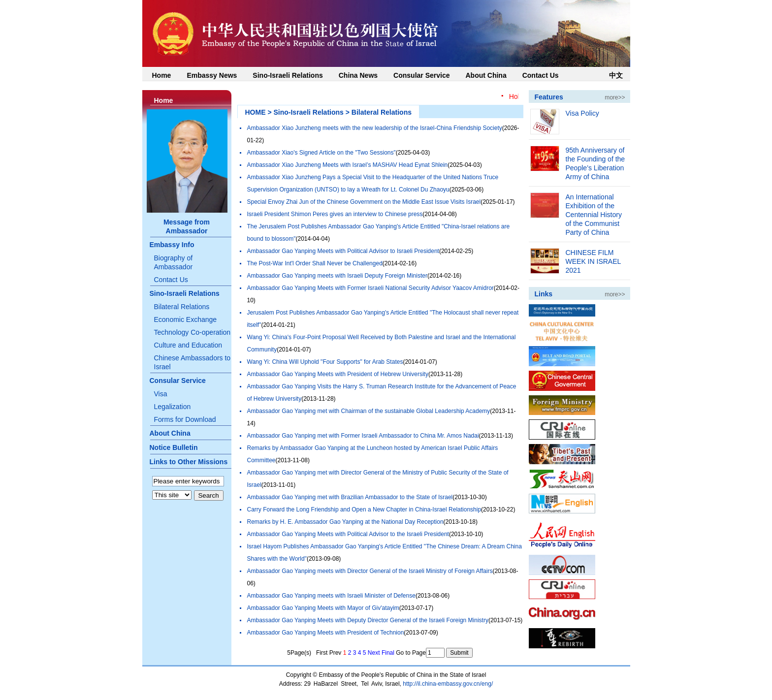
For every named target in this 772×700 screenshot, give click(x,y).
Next (374, 653)
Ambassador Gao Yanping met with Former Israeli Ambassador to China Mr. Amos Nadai (363, 436)
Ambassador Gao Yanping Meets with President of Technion (326, 633)
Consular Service (421, 75)
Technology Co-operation (193, 332)
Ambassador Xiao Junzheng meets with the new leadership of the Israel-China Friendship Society (375, 128)
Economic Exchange (186, 319)
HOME (256, 112)
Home (162, 75)
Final (388, 653)
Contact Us (541, 75)
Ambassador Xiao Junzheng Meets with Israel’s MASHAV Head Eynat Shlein (348, 165)
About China (486, 75)
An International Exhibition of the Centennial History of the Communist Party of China (594, 215)
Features (549, 97)
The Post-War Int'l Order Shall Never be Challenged (315, 263)
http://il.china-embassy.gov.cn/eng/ (448, 684)
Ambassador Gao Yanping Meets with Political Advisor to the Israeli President (348, 534)
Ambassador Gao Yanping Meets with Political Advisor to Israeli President (343, 251)
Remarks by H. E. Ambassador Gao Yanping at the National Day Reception (345, 522)
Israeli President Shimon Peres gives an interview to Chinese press (335, 214)
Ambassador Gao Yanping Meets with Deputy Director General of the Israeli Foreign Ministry (368, 620)
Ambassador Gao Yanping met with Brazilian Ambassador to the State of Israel (350, 497)
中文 (616, 75)
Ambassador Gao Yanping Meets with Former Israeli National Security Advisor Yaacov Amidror (370, 288)
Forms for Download (185, 419)
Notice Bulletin (174, 447)
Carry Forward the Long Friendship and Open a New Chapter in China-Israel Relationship (364, 509)
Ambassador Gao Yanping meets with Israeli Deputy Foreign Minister (337, 276)
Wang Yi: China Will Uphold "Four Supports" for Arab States (325, 362)
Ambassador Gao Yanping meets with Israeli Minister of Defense (331, 596)
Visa (161, 394)
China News (358, 75)
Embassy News (212, 75)
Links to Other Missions (189, 462)
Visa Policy (582, 113)
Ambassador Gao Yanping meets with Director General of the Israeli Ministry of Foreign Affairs (370, 571)
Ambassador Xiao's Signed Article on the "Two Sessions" (322, 153)
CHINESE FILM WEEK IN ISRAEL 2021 (593, 261)
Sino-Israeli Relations (288, 75)
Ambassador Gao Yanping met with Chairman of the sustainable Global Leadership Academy (369, 411)
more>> (615, 97)
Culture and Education (188, 345)
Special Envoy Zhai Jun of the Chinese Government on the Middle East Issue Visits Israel (364, 202)
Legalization (173, 407)
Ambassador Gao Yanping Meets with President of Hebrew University (338, 374)
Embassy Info (172, 245)
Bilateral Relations (182, 307)
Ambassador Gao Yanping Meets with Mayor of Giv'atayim (323, 608)
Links (544, 294)
